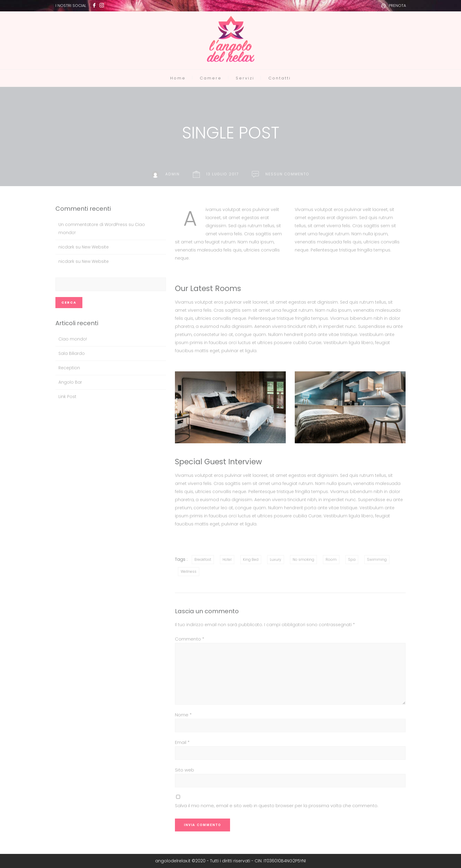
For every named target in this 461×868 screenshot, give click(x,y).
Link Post (67, 397)
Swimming (377, 559)
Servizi (245, 78)
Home (178, 78)
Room (331, 559)
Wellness (189, 571)
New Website (95, 247)
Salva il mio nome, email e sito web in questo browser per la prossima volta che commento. (277, 806)
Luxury (276, 559)
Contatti (280, 78)
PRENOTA (397, 6)
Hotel (227, 559)
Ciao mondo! (73, 339)
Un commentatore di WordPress (93, 224)
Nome (183, 715)
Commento (190, 639)
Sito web (185, 770)
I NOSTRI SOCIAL (71, 6)
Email (182, 742)
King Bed (251, 559)
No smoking (303, 559)
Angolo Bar (70, 382)
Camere (211, 78)
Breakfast (203, 559)
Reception (69, 368)
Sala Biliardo (72, 353)
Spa (352, 559)
